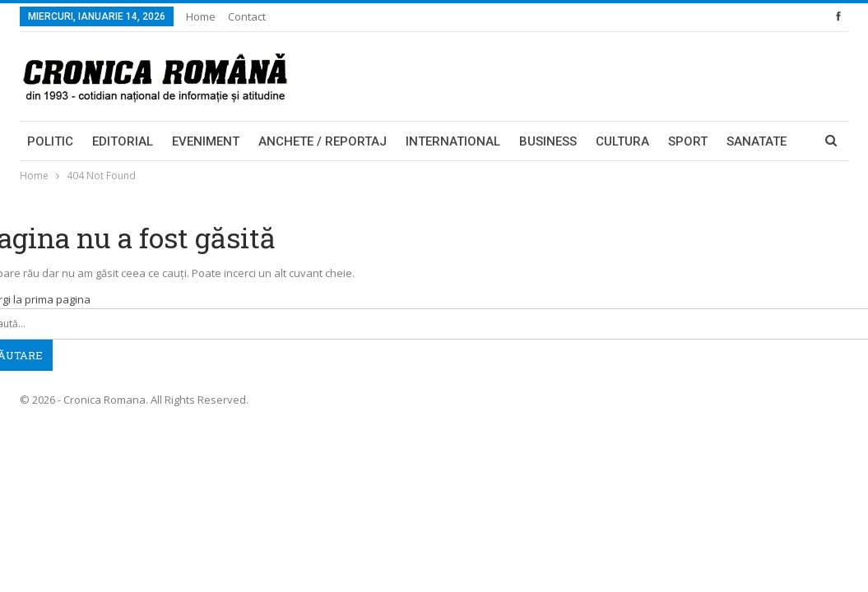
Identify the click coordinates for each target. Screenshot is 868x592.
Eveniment (206, 141)
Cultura (622, 141)
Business (548, 141)
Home (201, 16)
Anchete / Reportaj (323, 141)
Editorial (123, 141)
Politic (50, 141)
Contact (247, 16)
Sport (688, 141)
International (453, 141)
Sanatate (757, 141)
